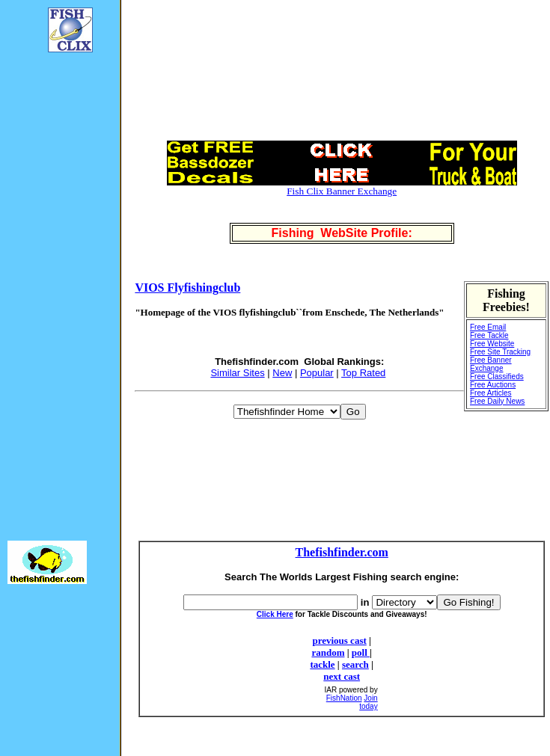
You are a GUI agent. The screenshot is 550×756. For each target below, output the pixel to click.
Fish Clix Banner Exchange (342, 191)
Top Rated (363, 373)
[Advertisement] (52, 289)
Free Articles (491, 393)
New (282, 373)
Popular (317, 373)
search (355, 664)
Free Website (492, 344)
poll (361, 652)
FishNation (344, 698)
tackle (322, 664)
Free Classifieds (497, 377)
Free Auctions (493, 385)
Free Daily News (497, 401)
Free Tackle (489, 335)
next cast (342, 676)
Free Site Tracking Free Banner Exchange (500, 360)
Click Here (275, 614)
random (328, 652)
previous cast (339, 640)
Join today (368, 702)
